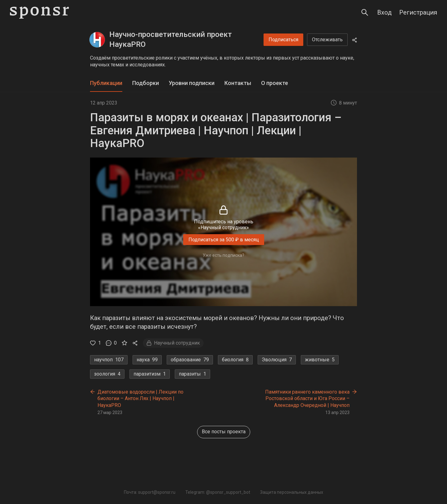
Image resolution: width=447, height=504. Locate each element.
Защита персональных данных (292, 492)
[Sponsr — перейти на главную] (39, 13)
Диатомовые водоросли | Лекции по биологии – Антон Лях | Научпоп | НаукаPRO (140, 399)
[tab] (106, 83)
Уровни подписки (192, 83)
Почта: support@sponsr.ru (150, 492)
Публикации (106, 83)
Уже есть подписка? (223, 255)
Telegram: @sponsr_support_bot (218, 492)
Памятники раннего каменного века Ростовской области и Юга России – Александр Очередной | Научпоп (307, 399)
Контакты (238, 83)
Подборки (146, 83)
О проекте (275, 83)
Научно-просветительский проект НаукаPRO (171, 39)
